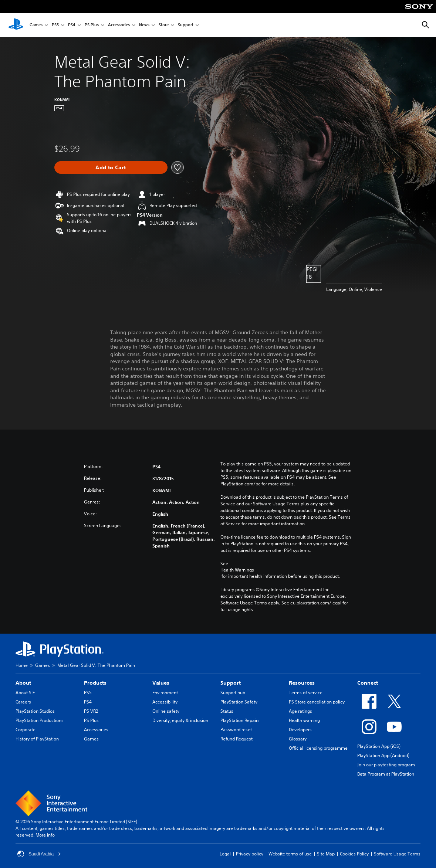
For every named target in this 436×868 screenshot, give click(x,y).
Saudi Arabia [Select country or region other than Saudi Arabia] (39, 854)
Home (22, 665)
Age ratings (300, 711)
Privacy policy (250, 854)
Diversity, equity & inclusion (180, 720)
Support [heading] (231, 683)
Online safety (166, 711)
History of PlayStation (37, 739)
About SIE (25, 693)
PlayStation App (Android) (383, 755)
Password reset (236, 730)
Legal (225, 854)
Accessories (119, 25)
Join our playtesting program (386, 765)
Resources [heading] (302, 683)
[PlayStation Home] (16, 25)
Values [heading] (161, 683)
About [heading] (23, 683)
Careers (23, 702)
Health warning (304, 720)
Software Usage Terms (397, 854)
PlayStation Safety (239, 702)
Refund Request (236, 739)
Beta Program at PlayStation (386, 774)
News (144, 25)
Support (186, 25)
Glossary (298, 739)
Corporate (26, 730)
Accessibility (165, 702)
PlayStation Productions (40, 720)
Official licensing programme (318, 748)
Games (36, 25)
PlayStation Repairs (240, 720)
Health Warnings (237, 570)
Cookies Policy (354, 854)
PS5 (55, 25)
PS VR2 (91, 711)
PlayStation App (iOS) (379, 746)
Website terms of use (290, 854)
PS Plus (92, 25)
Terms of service (306, 693)
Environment (165, 693)
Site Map (326, 854)
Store (164, 25)
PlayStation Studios (35, 711)
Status (227, 711)
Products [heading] (95, 683)
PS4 (72, 25)
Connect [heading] (368, 683)
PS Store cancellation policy (317, 702)
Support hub (233, 693)
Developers (300, 730)
